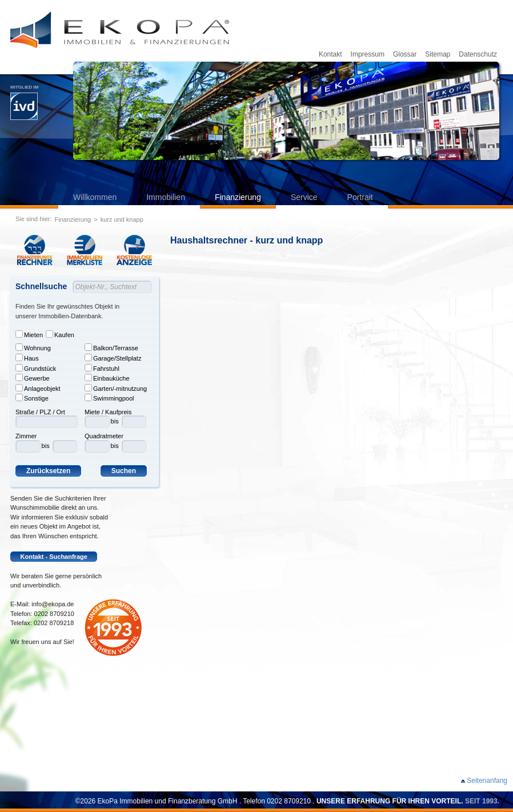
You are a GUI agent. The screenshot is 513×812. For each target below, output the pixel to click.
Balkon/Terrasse (111, 347)
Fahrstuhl (102, 368)
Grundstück (36, 368)
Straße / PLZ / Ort (40, 412)
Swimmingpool (109, 398)
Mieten (29, 334)
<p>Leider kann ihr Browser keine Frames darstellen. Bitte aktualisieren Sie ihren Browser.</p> (342, 512)
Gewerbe (33, 378)
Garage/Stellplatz (113, 358)
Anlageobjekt (38, 388)
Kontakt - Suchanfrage (54, 557)
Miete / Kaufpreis (108, 412)
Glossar (405, 54)
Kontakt (330, 54)
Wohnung (33, 347)
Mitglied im (24, 102)
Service (304, 197)
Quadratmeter (104, 436)
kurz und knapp (122, 219)
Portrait (360, 197)
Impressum (368, 54)
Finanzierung (238, 197)
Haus (27, 358)
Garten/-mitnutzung (116, 388)
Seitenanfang (487, 781)
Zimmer (26, 436)
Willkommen (95, 197)
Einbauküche (107, 378)
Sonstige (32, 398)
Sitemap (438, 54)
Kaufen (60, 334)
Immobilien (166, 197)
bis (46, 446)
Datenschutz (478, 54)
